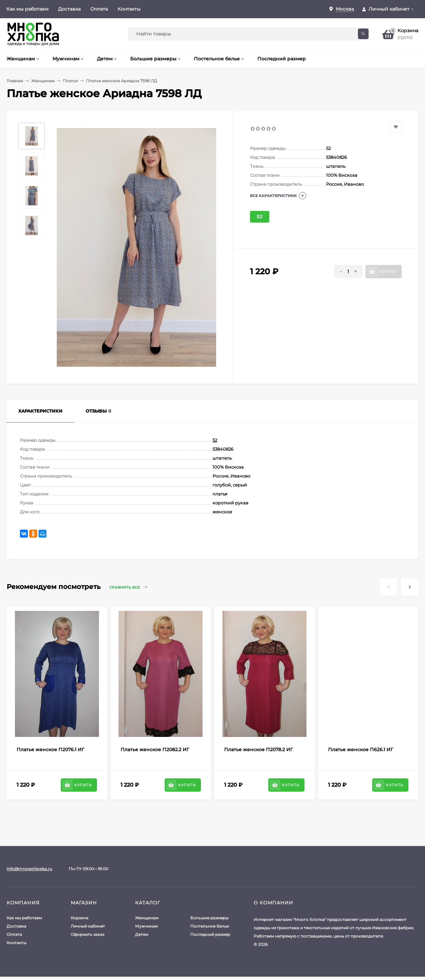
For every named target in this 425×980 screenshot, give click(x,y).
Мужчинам (146, 926)
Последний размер (210, 934)
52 (260, 217)
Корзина (80, 918)
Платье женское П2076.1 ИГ (50, 750)
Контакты (129, 9)
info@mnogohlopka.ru (29, 869)
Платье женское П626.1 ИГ (361, 750)
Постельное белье (210, 926)
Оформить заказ (87, 934)
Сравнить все (128, 587)
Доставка (69, 9)
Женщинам (43, 81)
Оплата (99, 9)
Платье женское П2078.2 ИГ (258, 750)
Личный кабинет (88, 926)
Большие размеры (209, 918)
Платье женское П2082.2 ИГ (155, 750)
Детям (142, 934)
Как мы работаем (27, 9)
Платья (70, 81)
